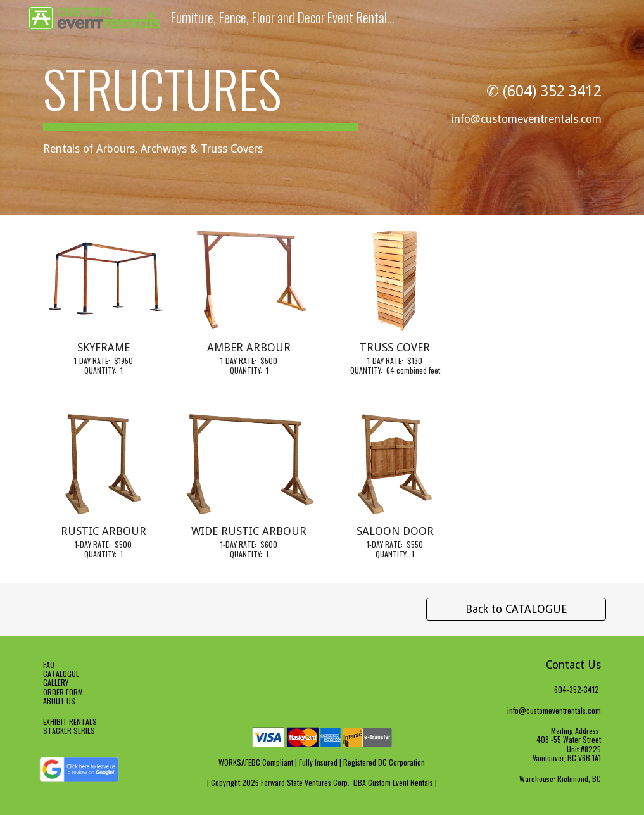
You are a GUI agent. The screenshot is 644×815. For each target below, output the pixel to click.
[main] (201, 108)
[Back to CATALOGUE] (516, 610)
